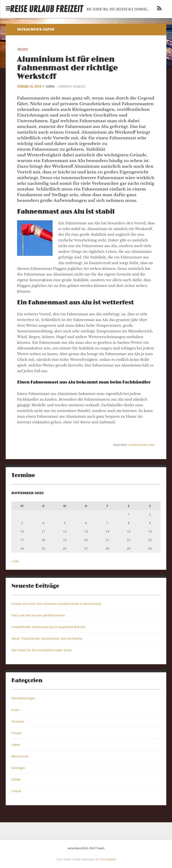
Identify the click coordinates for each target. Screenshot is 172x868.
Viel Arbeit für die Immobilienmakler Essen (42, 650)
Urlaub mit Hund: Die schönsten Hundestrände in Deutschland (56, 604)
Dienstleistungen (23, 698)
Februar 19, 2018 (29, 87)
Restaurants (20, 756)
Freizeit (23, 50)
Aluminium (134, 445)
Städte (16, 779)
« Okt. (16, 561)
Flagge (151, 445)
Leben (16, 745)
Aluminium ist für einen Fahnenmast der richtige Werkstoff (67, 68)
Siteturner (108, 859)
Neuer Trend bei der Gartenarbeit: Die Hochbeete (47, 638)
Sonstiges (18, 768)
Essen (16, 710)
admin (50, 87)
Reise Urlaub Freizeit (46, 9)
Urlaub (16, 791)
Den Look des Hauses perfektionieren (38, 615)
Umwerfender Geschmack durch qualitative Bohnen (48, 627)
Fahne (144, 445)
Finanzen (18, 721)
